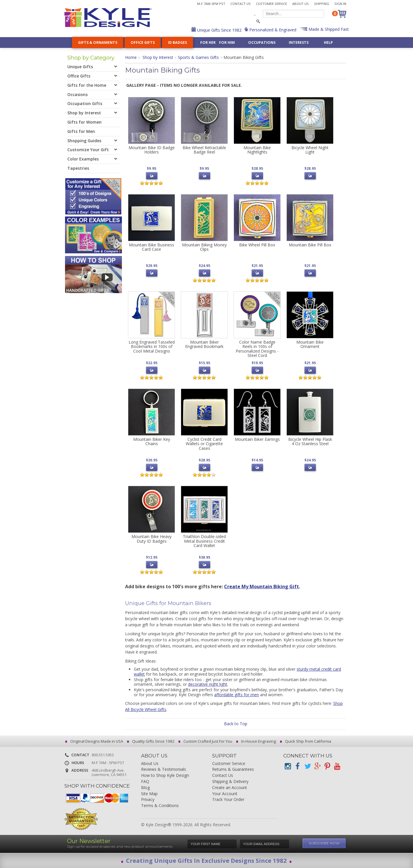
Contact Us (241, 4)
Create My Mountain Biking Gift (261, 587)
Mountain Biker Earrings (257, 439)
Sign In (340, 4)
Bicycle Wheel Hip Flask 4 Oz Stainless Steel (310, 441)
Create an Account (230, 788)
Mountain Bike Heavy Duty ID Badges (152, 539)
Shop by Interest (158, 57)
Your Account (225, 794)
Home (131, 57)
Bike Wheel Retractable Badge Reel (204, 150)
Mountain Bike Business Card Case (152, 247)
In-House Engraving (257, 741)
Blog (145, 788)
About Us (301, 4)
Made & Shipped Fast (328, 29)
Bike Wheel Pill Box (257, 245)
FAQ (145, 782)
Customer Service (272, 4)
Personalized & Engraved (272, 30)
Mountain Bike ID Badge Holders (152, 150)
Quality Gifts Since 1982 (152, 741)
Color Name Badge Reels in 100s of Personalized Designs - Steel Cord (257, 349)
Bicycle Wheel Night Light (310, 150)
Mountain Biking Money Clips (204, 247)
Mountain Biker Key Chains (152, 441)
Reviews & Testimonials (164, 769)
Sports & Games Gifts (198, 57)
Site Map (149, 794)
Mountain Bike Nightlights (257, 150)
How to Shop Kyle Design (165, 776)
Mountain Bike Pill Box (310, 245)
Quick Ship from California (306, 741)
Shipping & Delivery (230, 782)
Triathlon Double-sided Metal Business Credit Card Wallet (204, 541)
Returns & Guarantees (233, 769)
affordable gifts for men (237, 695)
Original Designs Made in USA (95, 741)
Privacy (148, 800)
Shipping (322, 4)
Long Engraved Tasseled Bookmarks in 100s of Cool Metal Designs (152, 347)
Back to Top (236, 724)
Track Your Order (228, 800)
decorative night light (208, 684)
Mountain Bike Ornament (310, 344)
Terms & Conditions (160, 806)
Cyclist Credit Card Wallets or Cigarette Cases (204, 444)
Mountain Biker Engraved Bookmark (204, 344)
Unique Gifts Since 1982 (219, 30)
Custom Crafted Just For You (206, 741)
